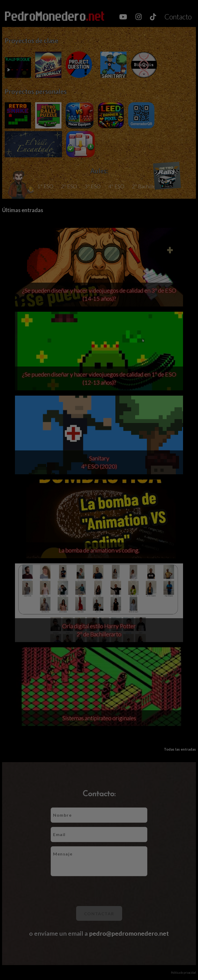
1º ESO (45, 186)
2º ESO (69, 186)
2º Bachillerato (148, 186)
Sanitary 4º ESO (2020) (99, 462)
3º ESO (93, 186)
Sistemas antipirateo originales (99, 718)
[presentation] (99, 891)
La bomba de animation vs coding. (99, 550)
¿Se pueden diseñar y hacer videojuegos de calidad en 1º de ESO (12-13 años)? (99, 378)
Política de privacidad (183, 973)
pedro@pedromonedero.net (129, 933)
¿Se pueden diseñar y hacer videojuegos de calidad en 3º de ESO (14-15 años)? (99, 294)
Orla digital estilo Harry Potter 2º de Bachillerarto (99, 630)
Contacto (178, 17)
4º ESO (116, 186)
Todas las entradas (180, 749)
